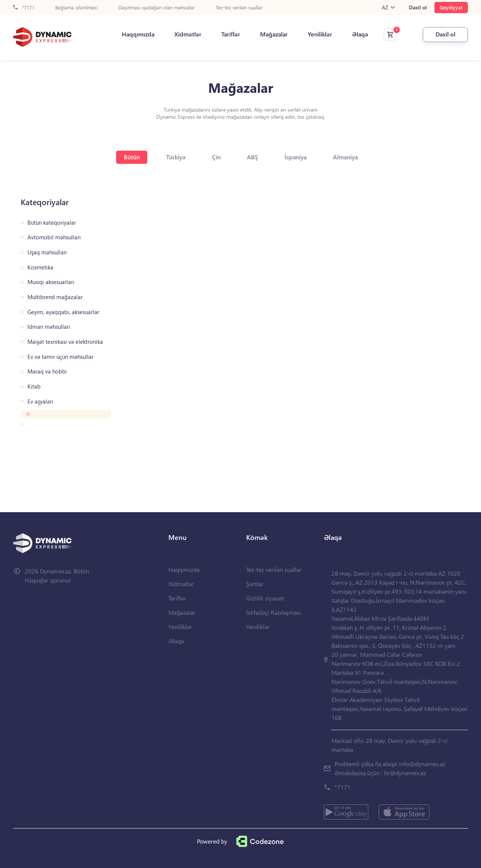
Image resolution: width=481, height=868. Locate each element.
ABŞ (253, 157)
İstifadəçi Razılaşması (274, 612)
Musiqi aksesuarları (51, 282)
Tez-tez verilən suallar (239, 8)
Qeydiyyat (451, 7)
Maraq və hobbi (47, 371)
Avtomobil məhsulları (54, 237)
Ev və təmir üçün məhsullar (61, 357)
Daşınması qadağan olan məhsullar (157, 8)
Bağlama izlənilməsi (76, 8)
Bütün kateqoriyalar (52, 223)
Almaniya (345, 157)
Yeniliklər (320, 34)
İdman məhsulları (49, 327)
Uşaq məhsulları (47, 252)
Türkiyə (176, 157)
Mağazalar (274, 34)
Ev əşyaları (40, 401)
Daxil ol (418, 8)
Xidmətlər (188, 34)
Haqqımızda (138, 34)
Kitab (34, 386)
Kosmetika (40, 267)
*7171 (24, 8)
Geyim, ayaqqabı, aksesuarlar (63, 312)
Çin (216, 157)
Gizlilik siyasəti (265, 598)
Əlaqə (360, 34)
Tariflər (231, 34)
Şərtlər (255, 584)
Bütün (132, 157)
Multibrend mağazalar (55, 297)
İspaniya (296, 157)
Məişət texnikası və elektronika (65, 342)
